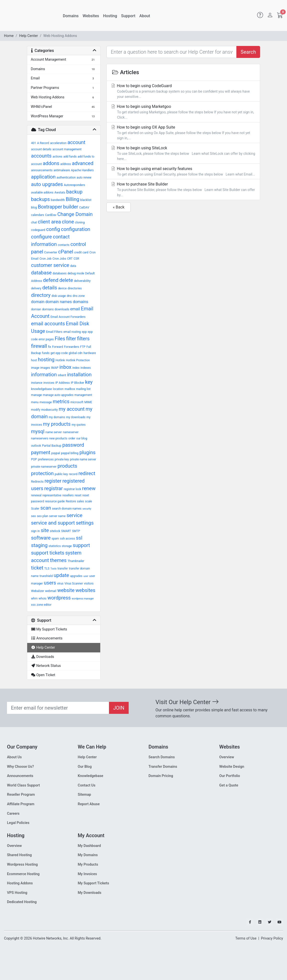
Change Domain (75, 214)
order (72, 438)
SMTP (76, 531)
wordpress (59, 598)
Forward (58, 347)
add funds (70, 157)
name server (54, 432)
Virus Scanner (74, 584)
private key (62, 459)
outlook (36, 446)
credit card (81, 252)
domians (48, 309)
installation (79, 375)
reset (78, 495)
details (49, 288)
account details (41, 149)
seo (34, 516)
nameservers (40, 438)
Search (248, 52)
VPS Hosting (17, 893)
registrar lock (73, 489)
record (73, 474)
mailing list (83, 389)
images (45, 368)
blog (34, 207)
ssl (79, 538)
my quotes (79, 425)
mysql (38, 431)
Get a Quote (229, 785)
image (35, 368)
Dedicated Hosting (22, 902)
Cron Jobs (59, 259)
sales (81, 501)
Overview (227, 757)
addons (51, 163)
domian (36, 309)
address (66, 164)
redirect (87, 473)
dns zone (79, 296)
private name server (83, 459)
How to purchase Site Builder (183, 190)
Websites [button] (91, 16)
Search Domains (162, 757)
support (81, 545)
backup (74, 192)
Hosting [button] (110, 16)
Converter (51, 252)
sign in (36, 531)
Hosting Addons (20, 883)
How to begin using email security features (183, 172)
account (76, 142)
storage (67, 546)
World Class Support (23, 785)
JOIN (119, 708)
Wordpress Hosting (22, 865)
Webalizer (38, 591)
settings (85, 523)
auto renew (84, 178)
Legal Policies (18, 823)
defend (51, 280)
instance (37, 383)
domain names (59, 302)
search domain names (67, 509)
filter (71, 339)
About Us (14, 757)
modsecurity (49, 410)
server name (57, 516)
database (42, 273)
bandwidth (58, 200)
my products (57, 424)
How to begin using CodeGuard (183, 91)
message (46, 402)
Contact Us (87, 785)
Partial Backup (52, 446)
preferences (46, 459)
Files (60, 339)
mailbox (70, 389)
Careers (13, 814)
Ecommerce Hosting (23, 874)
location (58, 389)
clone (68, 222)
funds (46, 353)
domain (38, 302)
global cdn (76, 353)
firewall (39, 346)
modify (36, 410)
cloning (80, 222)
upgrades (76, 576)
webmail (51, 591)
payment (41, 452)
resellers (68, 495)
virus (60, 584)
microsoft (77, 402)
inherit (62, 375)
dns (69, 296)
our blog (82, 438)
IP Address (63, 383)
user (86, 576)
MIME (88, 402)
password (73, 445)
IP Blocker (78, 383)
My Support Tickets (94, 883)
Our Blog (85, 767)
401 (34, 143)
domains (81, 302)
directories (75, 288)
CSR (76, 259)
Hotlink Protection (78, 360)
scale (89, 501)
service (75, 515)
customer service (50, 265)
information (44, 375)
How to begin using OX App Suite (183, 133)
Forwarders (72, 347)
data (73, 266)
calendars (38, 215)
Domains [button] (71, 16)
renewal (36, 495)
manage (37, 395)
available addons (42, 193)
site (45, 530)
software (41, 538)
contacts (64, 245)
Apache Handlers (82, 170)
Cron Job (45, 259)
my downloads (76, 417)
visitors (89, 584)
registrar (54, 488)
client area (49, 222)
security (87, 509)
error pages (46, 339)
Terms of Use (246, 938)
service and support (53, 523)
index (76, 368)
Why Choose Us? (20, 767)
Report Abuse (89, 804)
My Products (88, 865)
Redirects (37, 482)
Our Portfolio (230, 776)
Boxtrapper (50, 207)
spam (55, 539)
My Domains (88, 855)
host (34, 360)
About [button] (145, 16)
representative (52, 495)
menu (35, 402)
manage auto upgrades (58, 395)
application (43, 177)
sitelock (55, 531)
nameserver (71, 432)
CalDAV (84, 207)
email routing (72, 332)
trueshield (46, 576)
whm (34, 598)
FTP (83, 347)
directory (41, 295)
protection (43, 473)
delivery (36, 288)
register (53, 481)
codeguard (38, 230)
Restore (71, 501)
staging (39, 545)
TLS (47, 569)
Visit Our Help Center (187, 702)
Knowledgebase (91, 776)
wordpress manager (83, 599)
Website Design (232, 767)
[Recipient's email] (58, 708)
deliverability (82, 281)
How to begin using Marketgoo (183, 112)
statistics (55, 546)
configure (42, 237)
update (61, 575)
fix (49, 347)
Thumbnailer (76, 561)
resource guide (55, 501)
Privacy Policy (272, 938)
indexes (86, 368)
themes (58, 560)
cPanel (66, 252)
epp (84, 332)
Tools (53, 569)
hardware (90, 353)
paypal (56, 453)
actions (57, 157)
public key (61, 474)
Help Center (29, 36)
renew (89, 488)
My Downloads (90, 893)
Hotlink (60, 360)
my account (72, 409)
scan (46, 508)
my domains (57, 417)
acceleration (58, 143)
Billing (73, 199)
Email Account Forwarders (68, 317)
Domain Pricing (161, 776)
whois (43, 598)
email (75, 309)
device (62, 288)
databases (60, 273)
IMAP (55, 368)
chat (34, 222)
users (50, 583)
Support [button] (128, 16)
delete (66, 280)
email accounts (48, 324)
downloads (62, 309)
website (66, 590)
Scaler (35, 509)
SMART (66, 531)
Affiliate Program (21, 804)
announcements (42, 170)
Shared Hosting (19, 855)
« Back (119, 207)
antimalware (62, 170)
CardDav (51, 215)
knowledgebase (42, 389)
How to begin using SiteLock (183, 154)
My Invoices (87, 874)
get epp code (59, 353)
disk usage (58, 296)
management (83, 395)
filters (83, 339)
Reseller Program (21, 795)
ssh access (68, 539)
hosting (46, 360)
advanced (83, 163)
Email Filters (54, 332)
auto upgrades (47, 184)
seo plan (43, 516)
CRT (70, 259)
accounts (41, 156)
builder (71, 207)
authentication (66, 178)
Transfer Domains (163, 767)
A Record (43, 143)
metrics (61, 401)
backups (41, 199)
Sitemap (84, 795)
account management (67, 149)
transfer (63, 569)
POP (34, 459)
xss (33, 605)
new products (58, 438)
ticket (37, 568)
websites (86, 590)
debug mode (76, 273)
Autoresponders (74, 185)
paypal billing (70, 453)
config (53, 229)
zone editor (44, 605)
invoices (49, 383)
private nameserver (44, 467)
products (67, 466)
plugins (87, 452)
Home (9, 36)
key (89, 382)
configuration (76, 229)
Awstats (60, 193)
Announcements (20, 776)
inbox (65, 367)
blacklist (86, 200)
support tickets (48, 553)
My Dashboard (89, 846)
